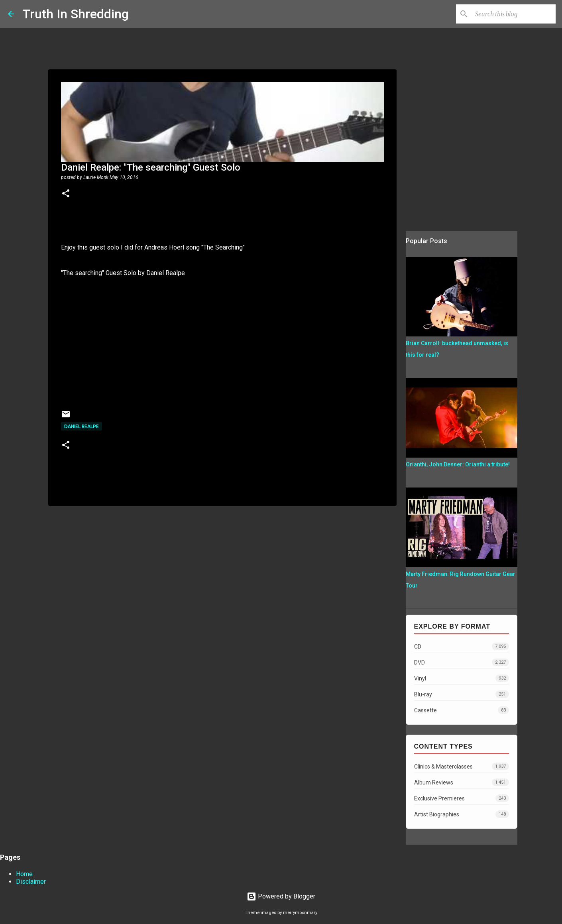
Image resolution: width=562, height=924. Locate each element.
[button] (66, 194)
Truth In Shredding (76, 14)
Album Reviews (462, 782)
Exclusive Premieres (462, 798)
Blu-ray (462, 694)
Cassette (462, 710)
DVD (462, 662)
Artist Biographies (462, 814)
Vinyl (462, 678)
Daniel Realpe (82, 426)
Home (24, 874)
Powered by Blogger (281, 896)
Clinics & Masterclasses (462, 766)
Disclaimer (31, 882)
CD (462, 646)
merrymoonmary (300, 913)
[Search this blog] (514, 14)
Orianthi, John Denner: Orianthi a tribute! (458, 464)
